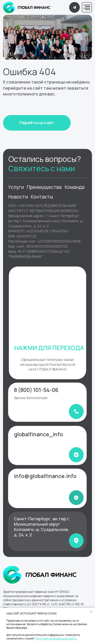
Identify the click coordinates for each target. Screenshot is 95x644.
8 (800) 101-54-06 (36, 390)
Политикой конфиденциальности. (56, 638)
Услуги (16, 187)
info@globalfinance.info (45, 476)
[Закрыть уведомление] (91, 612)
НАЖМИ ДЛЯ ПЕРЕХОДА (49, 348)
